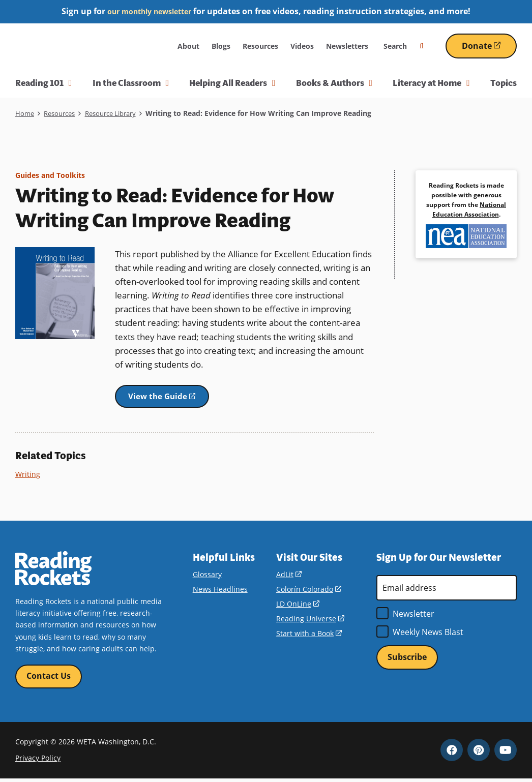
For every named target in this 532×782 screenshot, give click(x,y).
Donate (489, 50)
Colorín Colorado (308, 591)
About (188, 46)
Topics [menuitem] (504, 83)
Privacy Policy (38, 761)
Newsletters (347, 46)
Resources (260, 46)
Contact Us (49, 679)
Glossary (207, 576)
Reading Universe (310, 621)
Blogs (221, 46)
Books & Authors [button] (334, 83)
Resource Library (119, 113)
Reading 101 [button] (43, 83)
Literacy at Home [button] (431, 83)
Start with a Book (309, 635)
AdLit (289, 576)
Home (25, 113)
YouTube (506, 753)
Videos (302, 46)
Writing (28, 476)
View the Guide (174, 401)
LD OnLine (298, 606)
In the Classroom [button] (131, 83)
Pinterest (479, 753)
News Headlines (220, 591)
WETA (147, 46)
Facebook (452, 753)
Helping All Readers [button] (232, 83)
